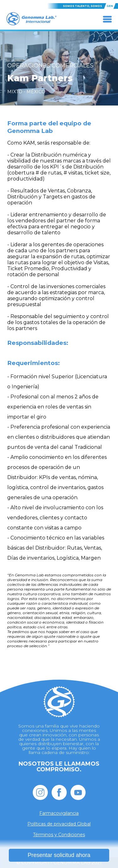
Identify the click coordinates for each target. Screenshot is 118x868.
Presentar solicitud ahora (59, 855)
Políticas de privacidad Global (59, 824)
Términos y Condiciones (59, 835)
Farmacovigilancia (59, 813)
